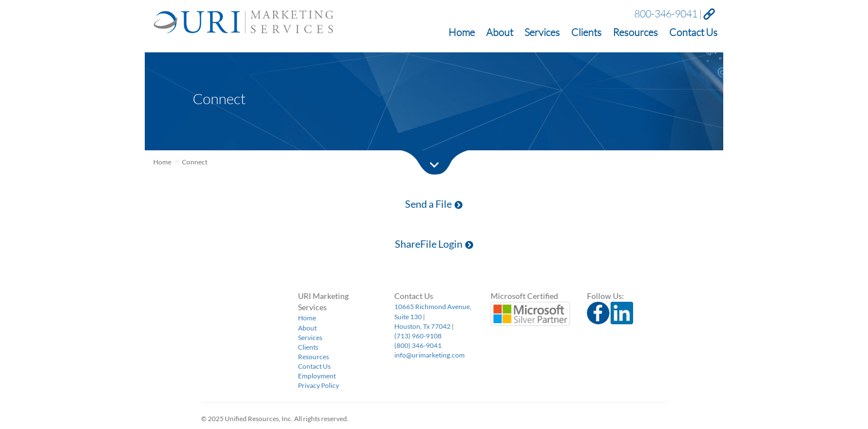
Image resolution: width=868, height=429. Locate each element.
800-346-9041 (666, 14)
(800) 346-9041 (418, 345)
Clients (586, 32)
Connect (195, 162)
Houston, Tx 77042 (422, 326)
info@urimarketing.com (429, 355)
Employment (317, 376)
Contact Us (693, 32)
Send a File (434, 204)
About (500, 32)
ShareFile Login (434, 244)
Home (462, 32)
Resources (635, 32)
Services (542, 32)
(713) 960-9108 (418, 336)
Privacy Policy (319, 385)
